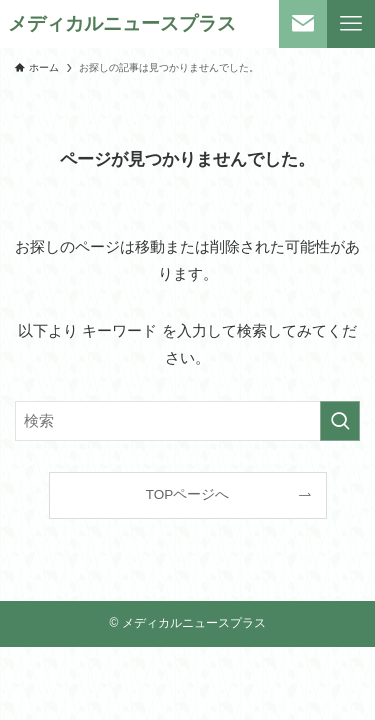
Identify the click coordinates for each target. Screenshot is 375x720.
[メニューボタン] (351, 24)
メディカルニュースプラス (122, 24)
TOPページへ (188, 494)
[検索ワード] (187, 421)
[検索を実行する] (340, 421)
